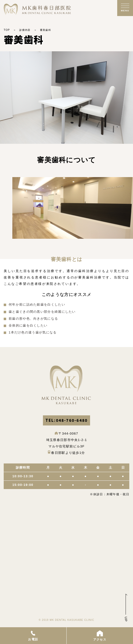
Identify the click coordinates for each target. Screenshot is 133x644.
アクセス (100, 635)
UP (126, 619)
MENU (125, 11)
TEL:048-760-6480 (67, 420)
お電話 (33, 635)
